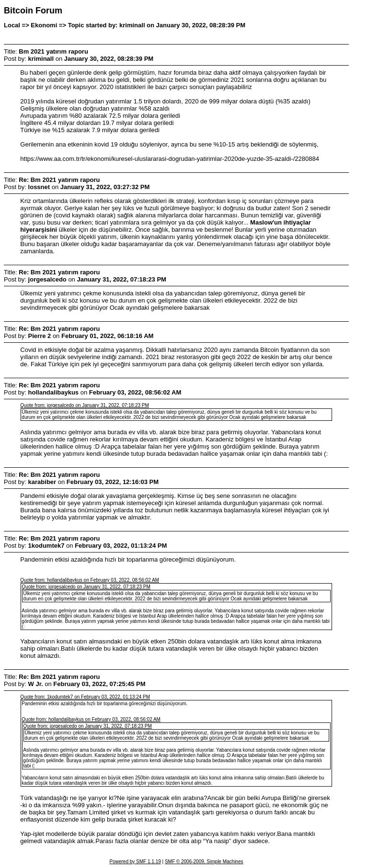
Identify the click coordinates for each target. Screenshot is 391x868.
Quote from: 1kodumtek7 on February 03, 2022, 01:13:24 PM (85, 697)
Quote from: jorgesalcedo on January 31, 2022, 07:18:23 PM (85, 405)
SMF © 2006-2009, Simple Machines (204, 862)
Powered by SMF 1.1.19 (135, 862)
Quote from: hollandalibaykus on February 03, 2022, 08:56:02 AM (90, 580)
